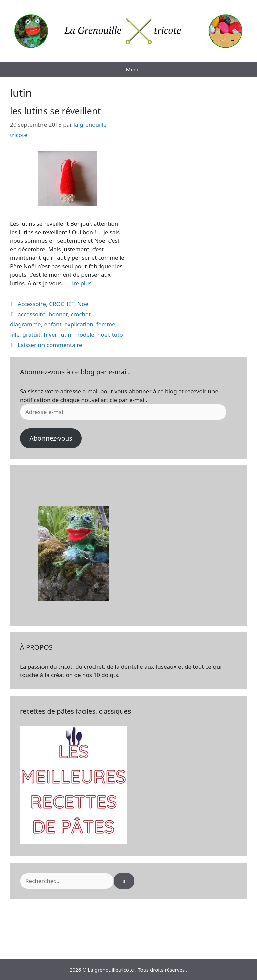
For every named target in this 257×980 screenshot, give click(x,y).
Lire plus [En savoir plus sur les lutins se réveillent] (80, 283)
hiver (50, 335)
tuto (118, 335)
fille (15, 335)
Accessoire (32, 304)
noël (103, 335)
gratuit (32, 335)
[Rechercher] (124, 881)
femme (106, 324)
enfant (53, 324)
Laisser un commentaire (50, 345)
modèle (84, 335)
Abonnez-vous (51, 438)
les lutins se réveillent (55, 111)
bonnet (58, 314)
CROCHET (62, 304)
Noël (83, 304)
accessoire (32, 314)
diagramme (25, 324)
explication (79, 324)
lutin (65, 335)
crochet (81, 314)
